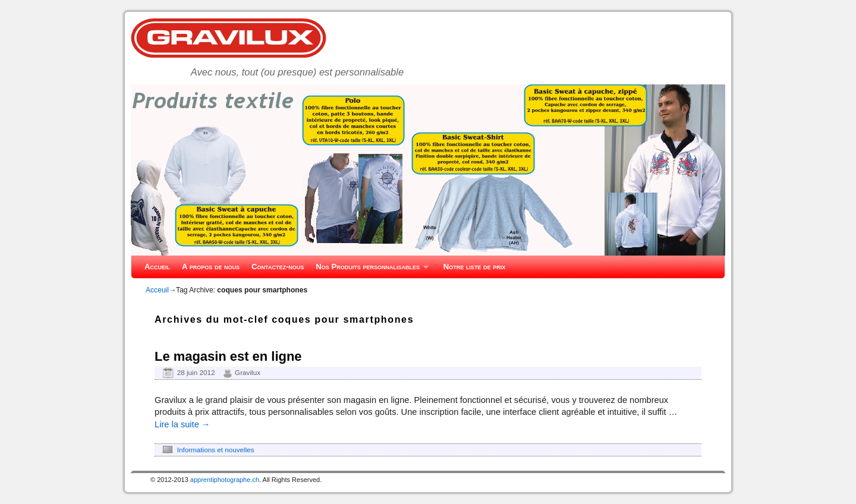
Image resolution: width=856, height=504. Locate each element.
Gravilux (248, 372)
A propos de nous (211, 267)
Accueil (157, 267)
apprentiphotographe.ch (225, 480)
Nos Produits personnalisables (369, 270)
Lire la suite (182, 424)
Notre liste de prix (475, 267)
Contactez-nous (278, 267)
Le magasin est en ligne (228, 356)
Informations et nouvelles (216, 450)
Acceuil (157, 290)
